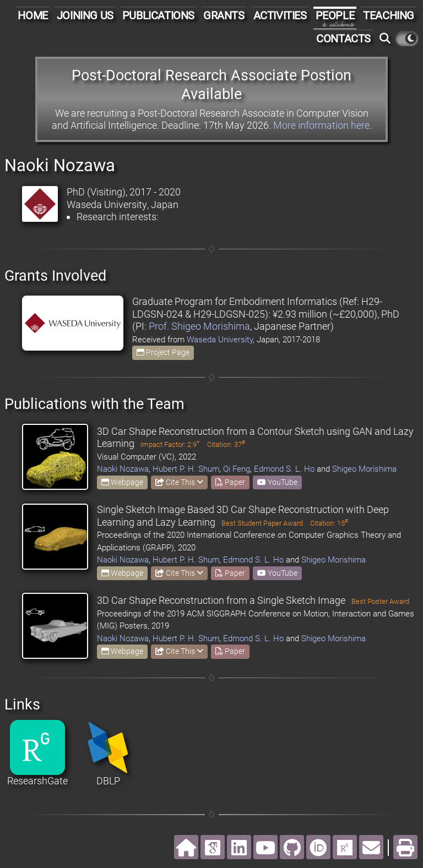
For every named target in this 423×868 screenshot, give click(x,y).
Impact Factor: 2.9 (170, 444)
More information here (321, 125)
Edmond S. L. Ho (284, 469)
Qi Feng (237, 469)
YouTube (277, 482)
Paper (230, 482)
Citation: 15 (329, 523)
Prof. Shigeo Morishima (199, 326)
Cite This (179, 482)
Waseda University (220, 340)
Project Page (163, 352)
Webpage (122, 482)
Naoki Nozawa (123, 469)
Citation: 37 (226, 444)
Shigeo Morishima (364, 469)
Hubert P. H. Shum (186, 469)
